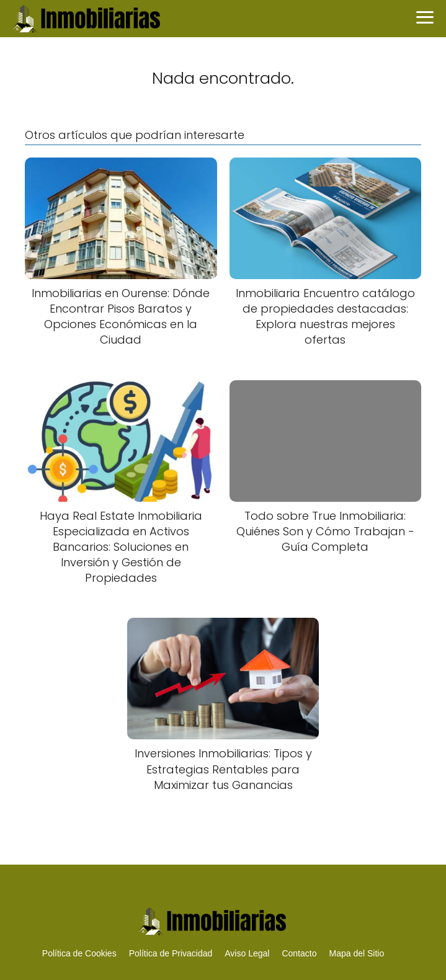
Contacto (299, 953)
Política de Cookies (79, 953)
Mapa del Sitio (356, 953)
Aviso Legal (247, 953)
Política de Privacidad (171, 953)
